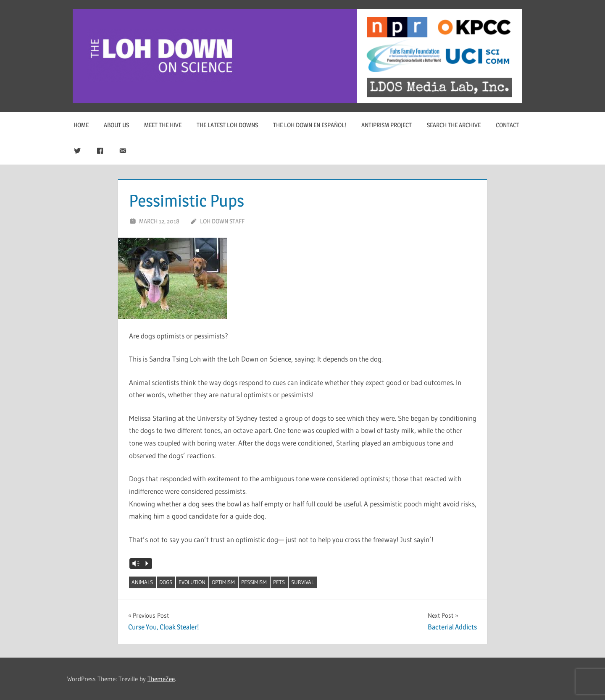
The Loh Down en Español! (310, 125)
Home (81, 125)
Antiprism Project (387, 125)
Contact (508, 125)
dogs (166, 582)
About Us (116, 125)
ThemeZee (161, 679)
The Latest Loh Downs (227, 125)
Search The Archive (454, 125)
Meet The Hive (163, 125)
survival (302, 582)
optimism (223, 582)
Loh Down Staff (222, 221)
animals (142, 582)
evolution (192, 582)
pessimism (254, 582)
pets (279, 582)
